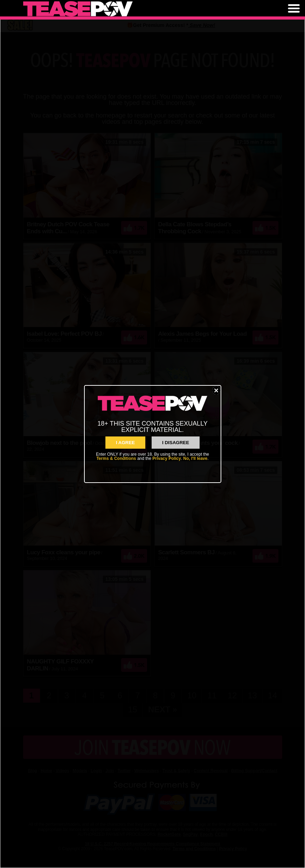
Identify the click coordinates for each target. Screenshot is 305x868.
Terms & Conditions (116, 458)
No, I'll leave (195, 458)
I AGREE (125, 443)
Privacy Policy (167, 458)
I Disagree (176, 443)
